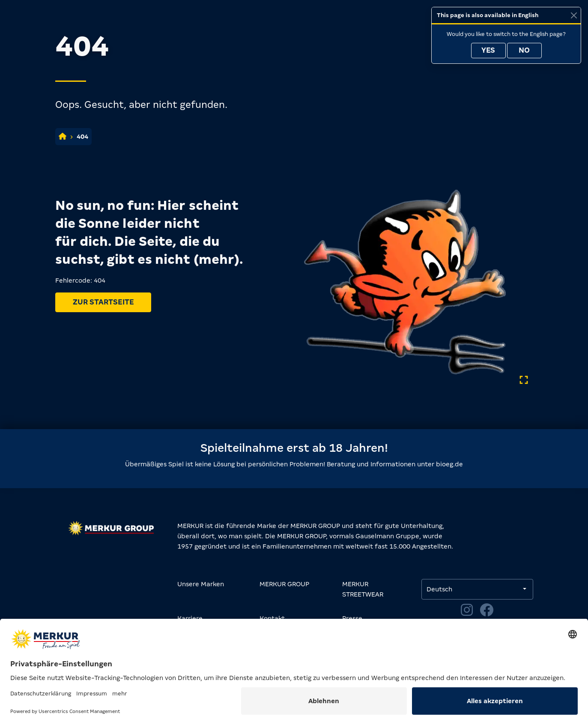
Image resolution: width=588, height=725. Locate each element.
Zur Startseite (103, 302)
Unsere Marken (201, 584)
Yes (488, 50)
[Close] (574, 15)
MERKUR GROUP (284, 584)
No (524, 50)
